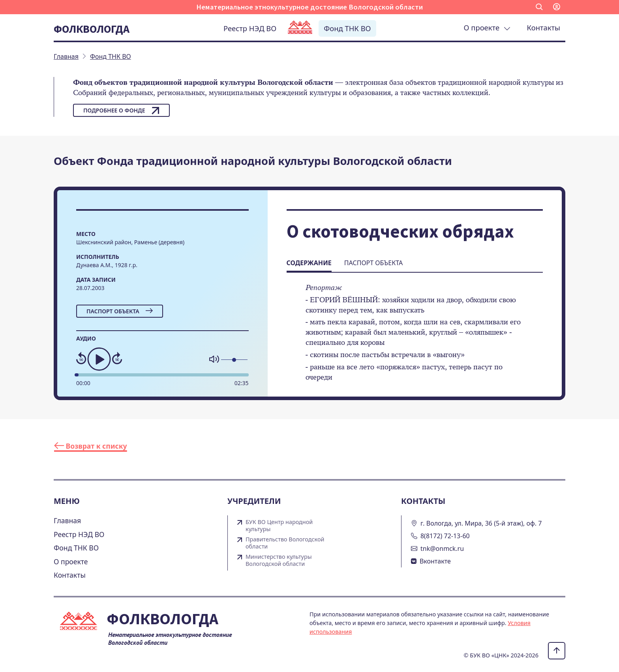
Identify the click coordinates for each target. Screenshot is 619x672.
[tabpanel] (415, 338)
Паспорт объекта (120, 311)
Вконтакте (435, 561)
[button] (539, 7)
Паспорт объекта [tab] (373, 263)
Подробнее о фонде (121, 110)
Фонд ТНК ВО (347, 28)
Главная (67, 520)
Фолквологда (92, 29)
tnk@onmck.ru (442, 548)
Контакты (544, 27)
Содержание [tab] (309, 263)
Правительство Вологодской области (285, 543)
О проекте (487, 27)
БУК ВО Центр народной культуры (279, 526)
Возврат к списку (91, 446)
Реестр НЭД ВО (250, 28)
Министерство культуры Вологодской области (279, 560)
